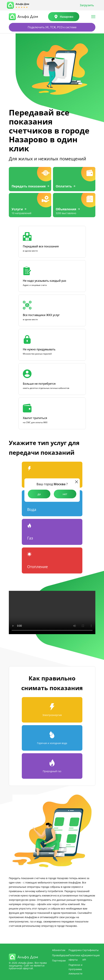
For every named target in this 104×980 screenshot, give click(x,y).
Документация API (91, 957)
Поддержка (75, 950)
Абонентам (59, 950)
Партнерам (59, 960)
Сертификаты (91, 950)
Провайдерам (60, 955)
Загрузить (87, 5)
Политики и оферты (75, 957)
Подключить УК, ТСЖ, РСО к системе (52, 27)
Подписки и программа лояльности (75, 969)
